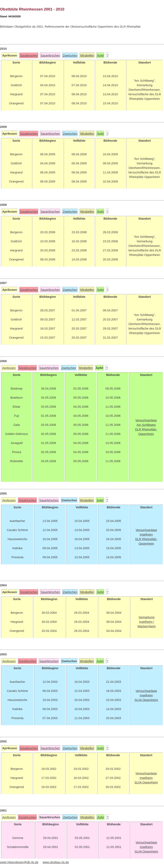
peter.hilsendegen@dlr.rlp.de (19, 862)
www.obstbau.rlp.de (56, 862)
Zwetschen (70, 55)
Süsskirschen (29, 55)
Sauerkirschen (50, 55)
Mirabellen (87, 55)
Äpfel (100, 55)
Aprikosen (9, 368)
